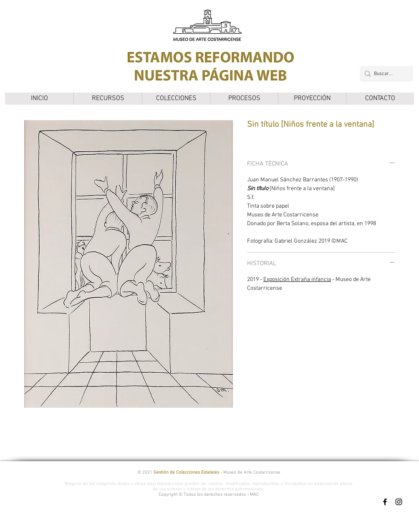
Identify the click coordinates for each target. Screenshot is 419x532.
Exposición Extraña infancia (297, 280)
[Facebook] (385, 502)
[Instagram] (399, 502)
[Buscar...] (385, 74)
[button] (108, 99)
